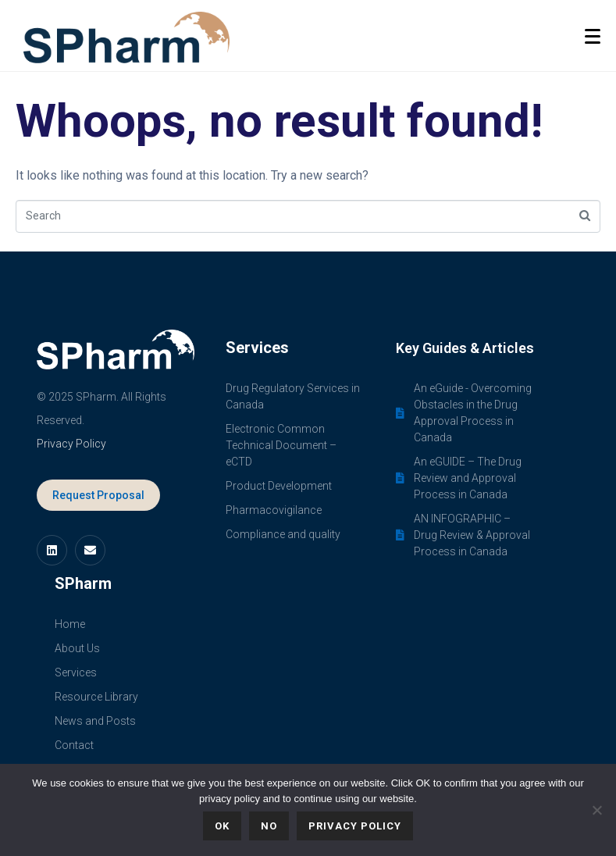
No (269, 826)
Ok (222, 826)
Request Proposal (98, 495)
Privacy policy (355, 826)
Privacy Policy (71, 444)
